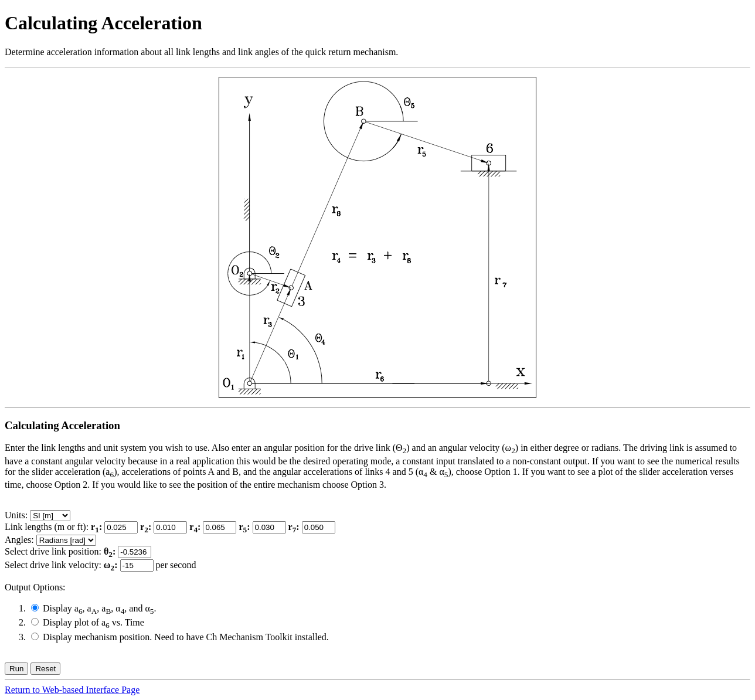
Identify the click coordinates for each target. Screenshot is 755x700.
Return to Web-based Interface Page (72, 690)
